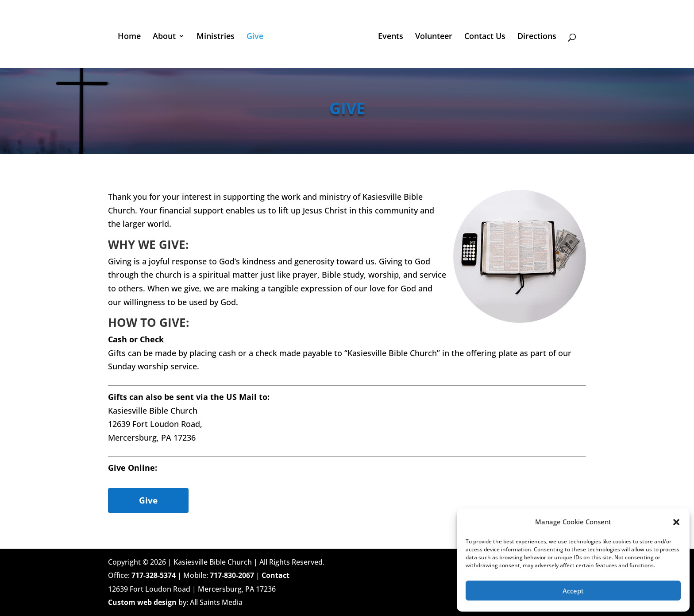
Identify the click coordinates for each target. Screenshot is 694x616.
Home (129, 37)
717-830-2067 (232, 575)
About (164, 37)
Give (255, 37)
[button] (676, 522)
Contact (276, 575)
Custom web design (142, 602)
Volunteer (434, 37)
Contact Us (485, 37)
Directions (537, 37)
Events (391, 37)
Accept (573, 591)
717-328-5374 (154, 575)
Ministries (216, 37)
